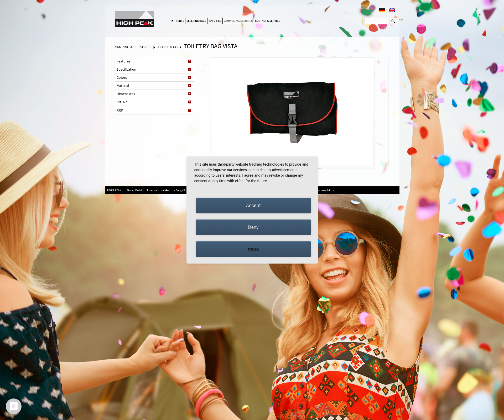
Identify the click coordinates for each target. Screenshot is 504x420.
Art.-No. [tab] (123, 102)
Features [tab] (123, 61)
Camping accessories (238, 21)
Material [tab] (123, 86)
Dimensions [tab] (126, 94)
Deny (253, 227)
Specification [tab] (126, 69)
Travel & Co (167, 47)
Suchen (393, 21)
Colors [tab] (122, 77)
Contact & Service (267, 21)
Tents (180, 21)
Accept (253, 205)
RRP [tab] (120, 110)
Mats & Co (215, 21)
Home (173, 21)
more (253, 249)
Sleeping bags (196, 21)
